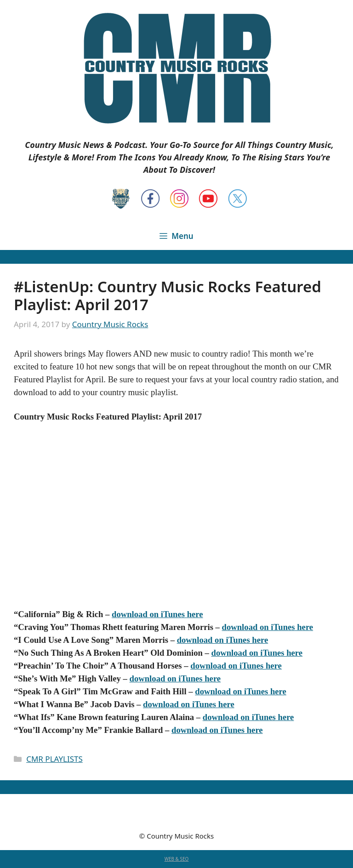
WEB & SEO (177, 859)
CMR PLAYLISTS (54, 759)
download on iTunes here (157, 614)
